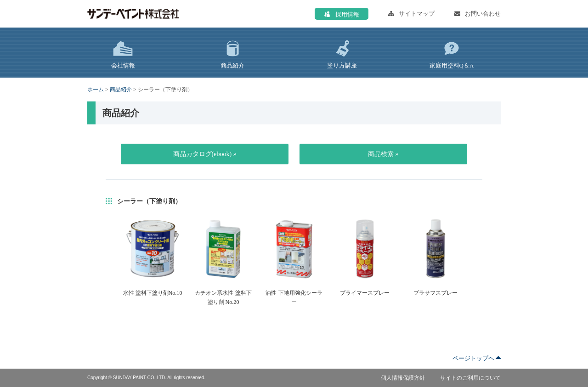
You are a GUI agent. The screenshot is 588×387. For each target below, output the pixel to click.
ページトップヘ (477, 358)
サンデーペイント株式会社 (133, 14)
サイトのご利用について (470, 378)
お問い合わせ (478, 14)
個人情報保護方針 (403, 378)
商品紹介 (121, 90)
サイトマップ (411, 14)
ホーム (96, 90)
